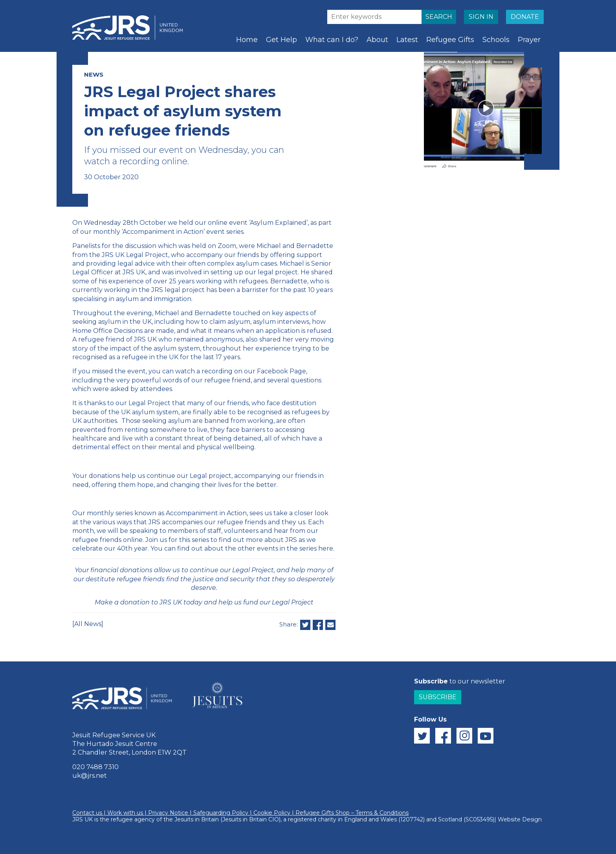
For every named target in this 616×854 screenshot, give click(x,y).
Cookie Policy (272, 813)
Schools (496, 40)
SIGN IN (481, 17)
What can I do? (332, 40)
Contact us (87, 813)
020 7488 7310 (95, 767)
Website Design (520, 819)
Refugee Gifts (450, 40)
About (377, 40)
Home (247, 40)
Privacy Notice (168, 813)
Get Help (281, 40)
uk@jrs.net (90, 776)
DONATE (525, 17)
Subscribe (438, 697)
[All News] (88, 624)
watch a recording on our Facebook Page (241, 371)
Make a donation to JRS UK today (148, 602)
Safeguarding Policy (221, 813)
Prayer (529, 40)
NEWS (94, 74)
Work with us (125, 813)
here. (326, 548)
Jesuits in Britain (197, 819)
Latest (407, 40)
